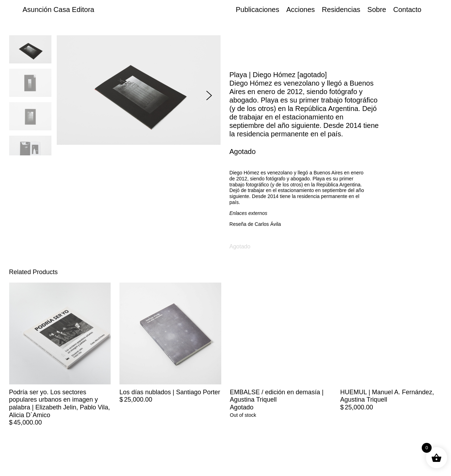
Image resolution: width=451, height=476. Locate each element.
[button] (209, 95)
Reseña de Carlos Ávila (255, 224)
